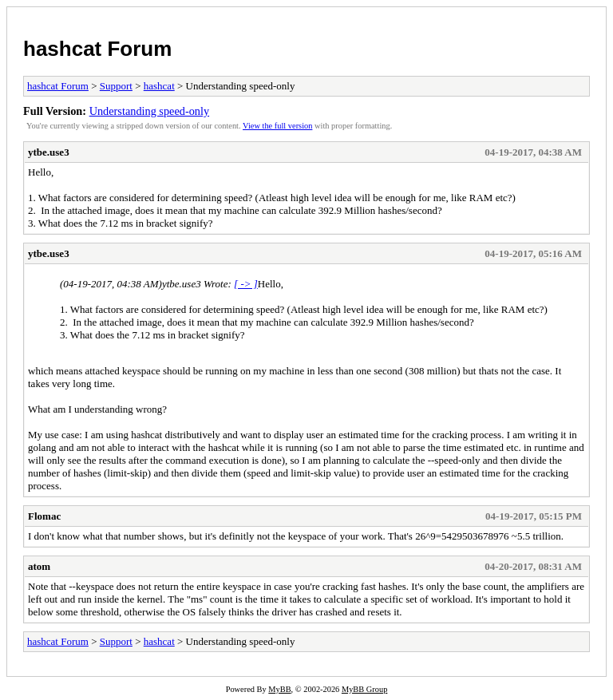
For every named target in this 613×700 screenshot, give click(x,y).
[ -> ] (246, 284)
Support (116, 86)
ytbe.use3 (49, 152)
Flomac (44, 516)
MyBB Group (364, 689)
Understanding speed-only (149, 111)
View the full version (277, 126)
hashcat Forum (97, 49)
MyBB (279, 689)
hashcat (159, 86)
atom (39, 566)
